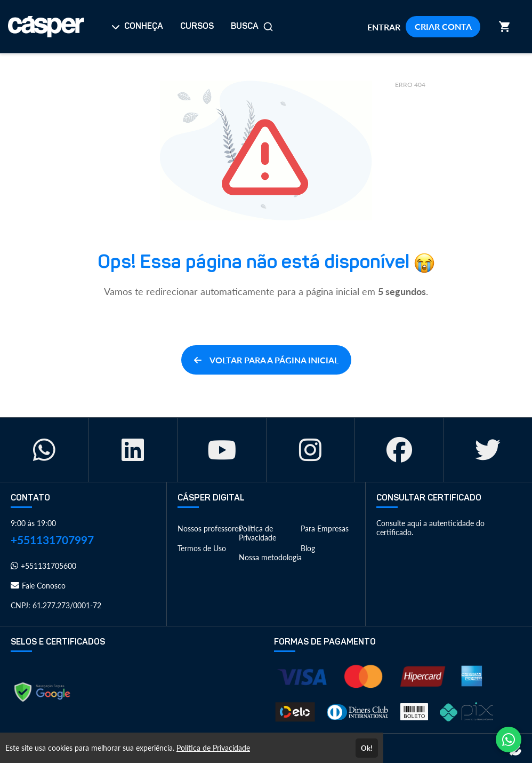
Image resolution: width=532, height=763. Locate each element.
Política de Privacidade (257, 533)
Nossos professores (209, 528)
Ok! (367, 748)
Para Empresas (325, 528)
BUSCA (252, 27)
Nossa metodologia (270, 557)
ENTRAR (384, 27)
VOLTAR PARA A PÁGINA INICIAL (266, 360)
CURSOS (197, 27)
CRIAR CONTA (443, 26)
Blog (308, 548)
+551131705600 (43, 566)
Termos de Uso (202, 548)
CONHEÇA (137, 27)
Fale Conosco (38, 586)
